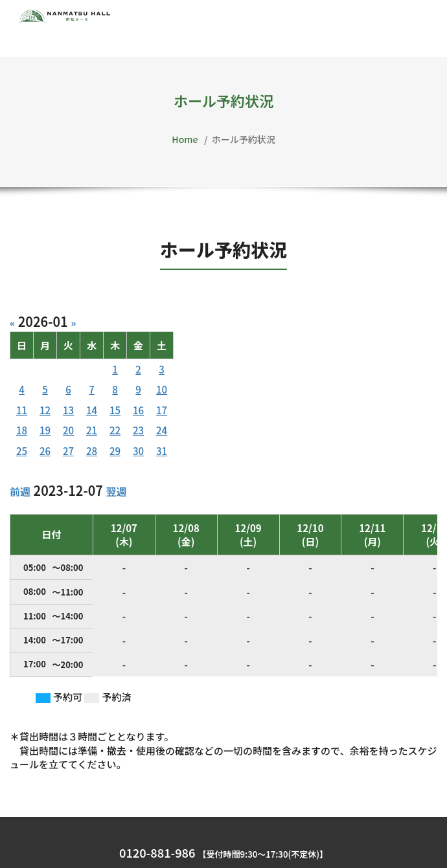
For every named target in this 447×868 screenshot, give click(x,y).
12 (45, 410)
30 (138, 451)
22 (115, 430)
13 (68, 410)
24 (162, 430)
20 (68, 430)
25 (22, 451)
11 (22, 410)
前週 (20, 491)
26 (45, 451)
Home (185, 139)
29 (115, 451)
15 (115, 410)
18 (22, 430)
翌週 (116, 491)
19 (45, 430)
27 (68, 451)
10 (162, 389)
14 (92, 410)
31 (162, 451)
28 (92, 451)
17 (162, 410)
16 (138, 410)
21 (92, 430)
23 (138, 430)
